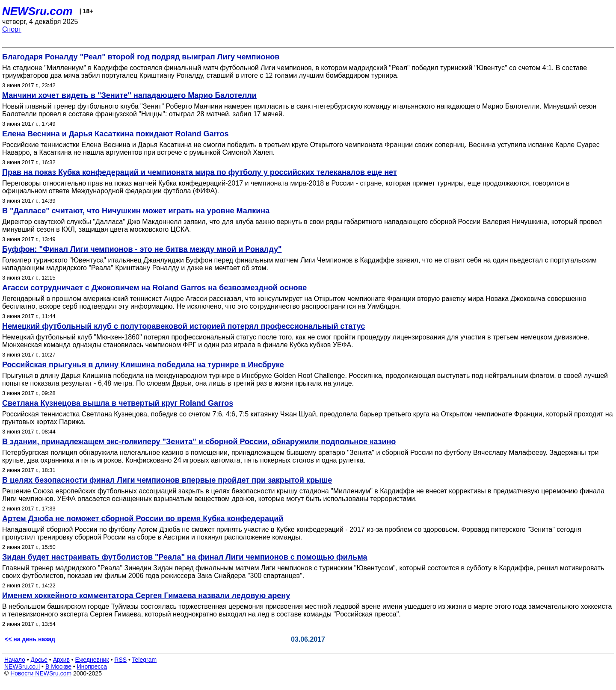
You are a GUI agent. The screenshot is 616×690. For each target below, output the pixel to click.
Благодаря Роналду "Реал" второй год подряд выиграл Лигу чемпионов (141, 57)
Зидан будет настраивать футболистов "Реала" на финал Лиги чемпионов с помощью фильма (185, 557)
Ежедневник (92, 660)
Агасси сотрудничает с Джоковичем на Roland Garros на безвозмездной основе (154, 288)
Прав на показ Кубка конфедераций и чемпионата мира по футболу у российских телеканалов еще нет (200, 172)
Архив (61, 660)
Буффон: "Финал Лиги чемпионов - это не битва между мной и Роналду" (142, 249)
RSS (120, 660)
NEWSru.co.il (22, 666)
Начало (15, 660)
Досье (39, 660)
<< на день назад (30, 639)
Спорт (12, 29)
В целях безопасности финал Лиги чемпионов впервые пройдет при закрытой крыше (167, 480)
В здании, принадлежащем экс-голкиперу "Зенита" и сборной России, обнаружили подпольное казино (199, 442)
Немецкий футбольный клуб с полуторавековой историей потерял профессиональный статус (184, 326)
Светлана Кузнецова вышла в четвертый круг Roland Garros (118, 403)
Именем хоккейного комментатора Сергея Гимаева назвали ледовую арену (146, 596)
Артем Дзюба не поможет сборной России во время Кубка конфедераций (143, 519)
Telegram (145, 660)
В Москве (58, 666)
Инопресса (92, 666)
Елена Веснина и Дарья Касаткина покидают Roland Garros (115, 134)
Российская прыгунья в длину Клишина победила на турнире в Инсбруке (143, 365)
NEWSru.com (37, 11)
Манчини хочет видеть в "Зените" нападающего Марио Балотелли (129, 95)
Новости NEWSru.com (41, 673)
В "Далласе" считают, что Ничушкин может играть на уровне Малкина (136, 211)
